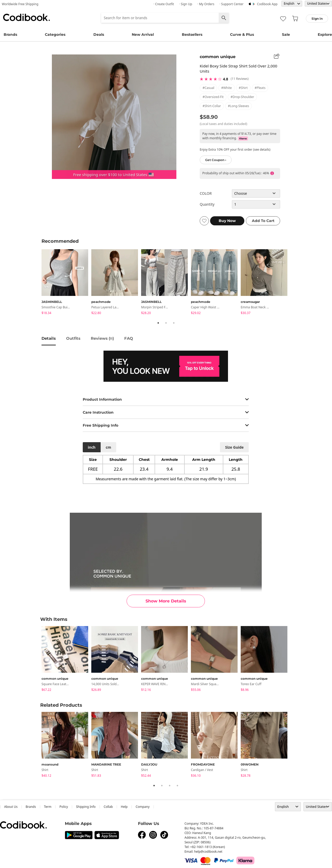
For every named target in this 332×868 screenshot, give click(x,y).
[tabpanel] (66, 283)
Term (48, 807)
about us (11, 807)
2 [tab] (166, 323)
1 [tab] (158, 323)
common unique (218, 57)
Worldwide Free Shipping (20, 4)
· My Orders (206, 4)
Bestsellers (192, 34)
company (143, 807)
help (124, 807)
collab (108, 807)
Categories (55, 34)
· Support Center (231, 4)
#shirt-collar (212, 106)
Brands (10, 34)
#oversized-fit (213, 97)
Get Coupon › (216, 160)
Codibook (26, 17)
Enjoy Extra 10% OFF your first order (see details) (235, 150)
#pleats (260, 88)
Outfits (73, 338)
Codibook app (267, 4)
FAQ (129, 338)
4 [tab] (177, 786)
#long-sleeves (239, 106)
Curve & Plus (242, 34)
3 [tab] (174, 323)
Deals (99, 34)
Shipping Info (86, 807)
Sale (286, 34)
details (49, 338)
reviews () (102, 338)
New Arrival (143, 34)
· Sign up (186, 4)
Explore (325, 34)
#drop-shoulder (242, 97)
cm (108, 447)
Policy (64, 807)
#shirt (243, 88)
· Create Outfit (164, 4)
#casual (208, 88)
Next (294, 283)
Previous (38, 283)
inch (92, 447)
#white (227, 88)
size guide (234, 447)
